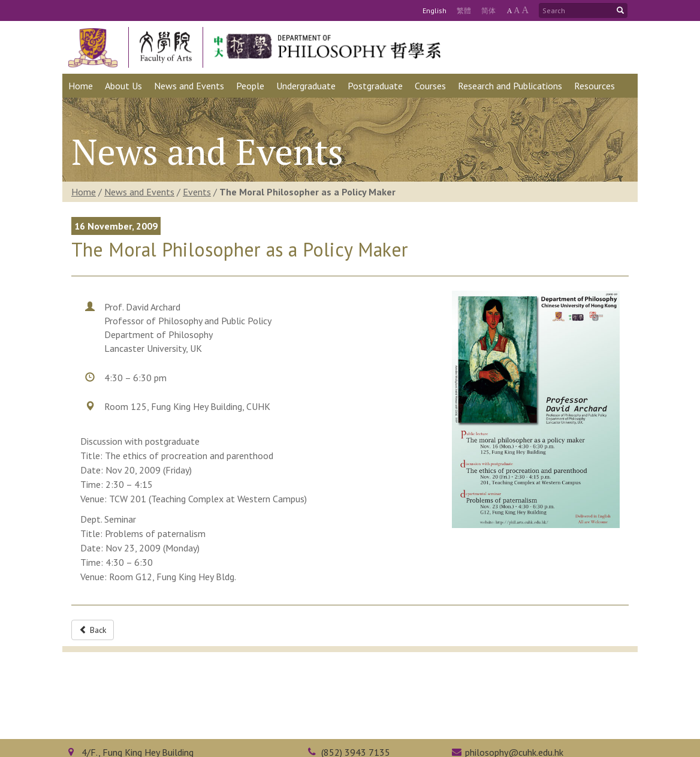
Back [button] (93, 630)
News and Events (139, 192)
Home (84, 192)
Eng (435, 10)
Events (197, 192)
